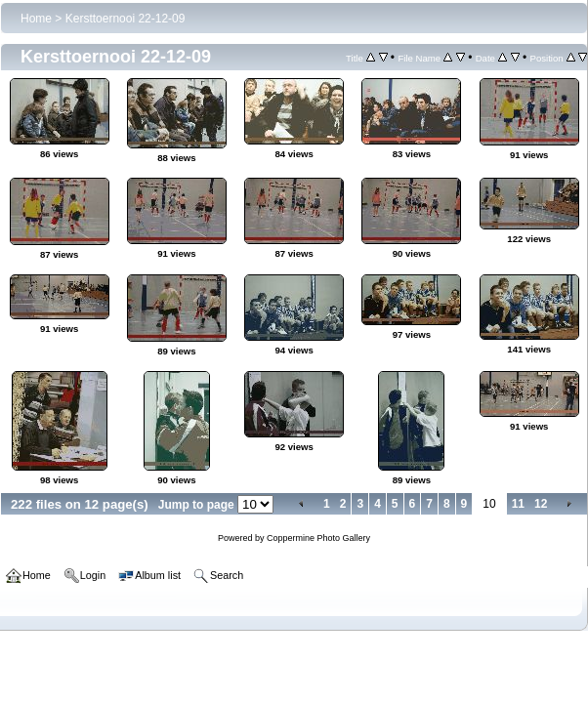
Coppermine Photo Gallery (318, 538)
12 (541, 504)
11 (518, 504)
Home (36, 19)
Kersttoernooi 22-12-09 (126, 19)
